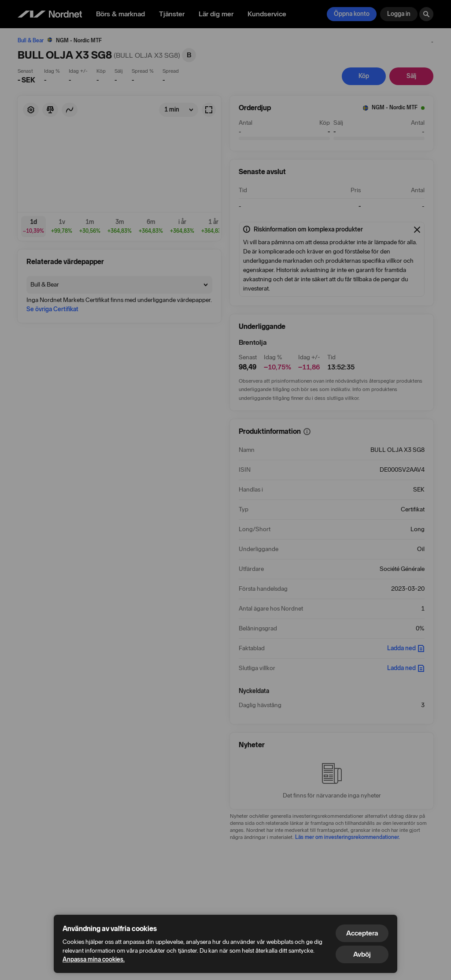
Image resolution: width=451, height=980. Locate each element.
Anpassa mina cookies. (94, 960)
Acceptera (362, 933)
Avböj (362, 954)
